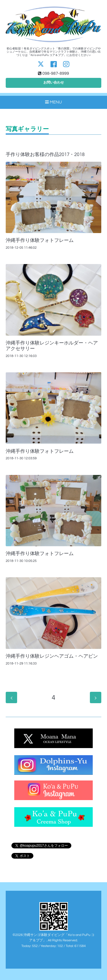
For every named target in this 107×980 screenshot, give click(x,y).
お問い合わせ (54, 83)
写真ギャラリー (27, 129)
